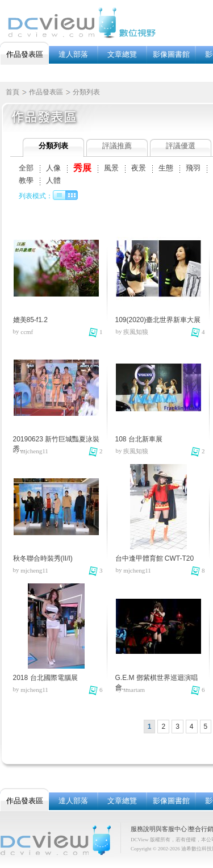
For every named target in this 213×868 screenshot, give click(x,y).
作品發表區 (46, 92)
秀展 (82, 168)
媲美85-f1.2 (30, 320)
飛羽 (193, 168)
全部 (26, 168)
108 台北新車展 (139, 439)
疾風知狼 (136, 332)
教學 (26, 180)
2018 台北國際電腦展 (45, 678)
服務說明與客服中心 (159, 829)
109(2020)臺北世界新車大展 (158, 320)
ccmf (27, 332)
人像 (53, 168)
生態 (166, 168)
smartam (134, 690)
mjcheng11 (34, 451)
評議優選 (181, 146)
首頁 (12, 92)
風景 (111, 168)
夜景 (139, 168)
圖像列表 (72, 195)
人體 (53, 180)
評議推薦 (117, 146)
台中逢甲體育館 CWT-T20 (155, 558)
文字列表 (59, 195)
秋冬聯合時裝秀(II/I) (43, 558)
